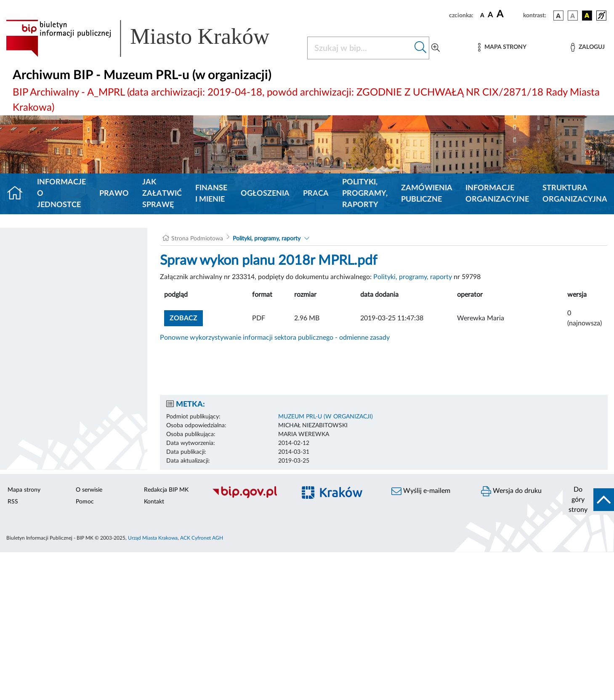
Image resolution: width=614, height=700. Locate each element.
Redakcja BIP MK (166, 490)
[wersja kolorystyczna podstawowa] (558, 16)
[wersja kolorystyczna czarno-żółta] (587, 16)
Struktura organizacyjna (575, 194)
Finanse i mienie (211, 194)
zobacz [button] (186, 317)
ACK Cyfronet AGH (202, 538)
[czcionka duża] (509, 14)
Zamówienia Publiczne (427, 194)
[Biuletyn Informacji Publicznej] (249, 497)
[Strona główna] (18, 194)
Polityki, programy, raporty (365, 194)
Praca (316, 194)
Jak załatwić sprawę (162, 194)
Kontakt (154, 502)
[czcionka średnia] (490, 15)
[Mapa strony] (502, 47)
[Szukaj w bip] (421, 48)
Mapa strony (24, 490)
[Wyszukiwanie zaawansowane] (436, 48)
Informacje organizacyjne (497, 194)
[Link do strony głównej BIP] (150, 38)
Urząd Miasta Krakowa (153, 538)
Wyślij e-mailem (421, 491)
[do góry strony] (588, 500)
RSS (13, 502)
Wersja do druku (511, 491)
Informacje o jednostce (61, 194)
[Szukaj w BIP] (360, 48)
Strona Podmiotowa (197, 239)
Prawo (114, 194)
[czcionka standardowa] (482, 15)
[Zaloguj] (587, 47)
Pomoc (85, 502)
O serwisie (89, 490)
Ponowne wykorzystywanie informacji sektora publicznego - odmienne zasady (275, 338)
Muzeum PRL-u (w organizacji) (326, 417)
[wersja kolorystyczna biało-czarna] (573, 16)
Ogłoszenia (265, 194)
